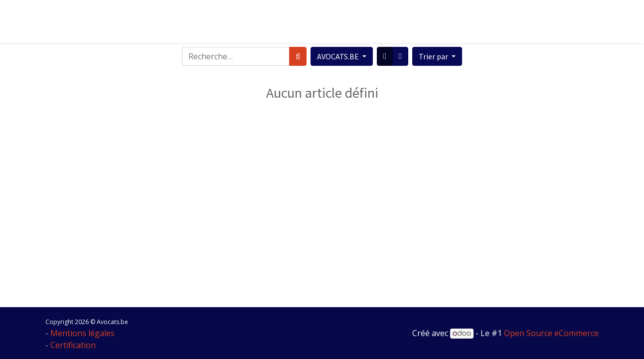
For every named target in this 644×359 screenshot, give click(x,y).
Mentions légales (82, 333)
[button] (437, 56)
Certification (73, 345)
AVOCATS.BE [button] (339, 56)
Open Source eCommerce (551, 333)
